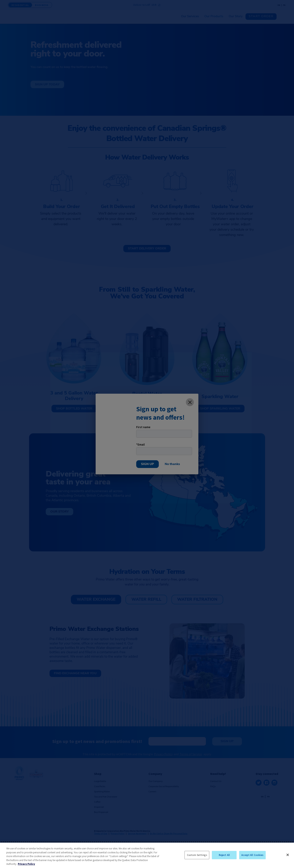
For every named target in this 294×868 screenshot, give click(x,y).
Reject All (224, 855)
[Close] (288, 855)
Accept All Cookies (252, 855)
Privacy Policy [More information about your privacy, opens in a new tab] (26, 864)
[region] (147, 855)
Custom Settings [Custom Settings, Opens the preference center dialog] (197, 855)
